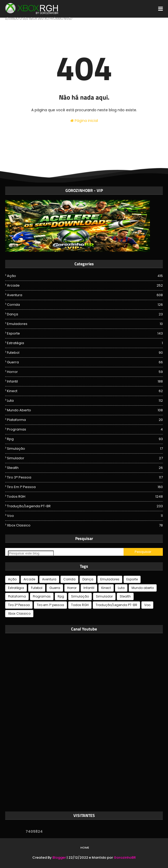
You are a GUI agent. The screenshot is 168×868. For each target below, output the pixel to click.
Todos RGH (85, 497)
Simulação (85, 449)
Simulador (85, 458)
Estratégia (85, 343)
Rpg (85, 439)
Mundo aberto (85, 410)
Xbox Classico (85, 525)
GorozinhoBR (125, 857)
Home (85, 848)
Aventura (85, 295)
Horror (85, 372)
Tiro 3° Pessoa (85, 477)
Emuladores (85, 324)
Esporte (85, 334)
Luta (85, 401)
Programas (85, 429)
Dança (85, 314)
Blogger (59, 857)
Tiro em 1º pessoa (85, 487)
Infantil (85, 381)
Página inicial (84, 121)
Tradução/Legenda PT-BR (85, 506)
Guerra (85, 362)
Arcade (85, 286)
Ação (85, 276)
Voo (85, 516)
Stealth (85, 468)
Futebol (85, 353)
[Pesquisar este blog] (31, 553)
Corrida (85, 305)
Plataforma (85, 420)
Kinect (85, 391)
